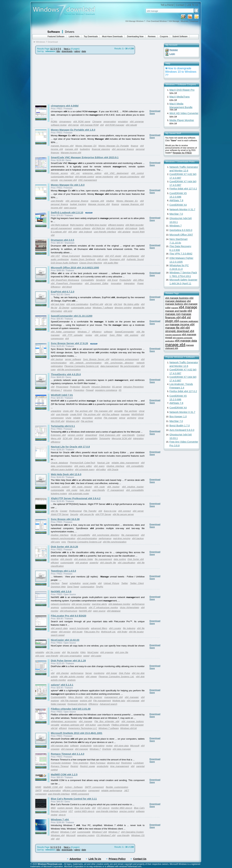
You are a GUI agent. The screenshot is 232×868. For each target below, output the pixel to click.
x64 (102, 125)
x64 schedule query (85, 469)
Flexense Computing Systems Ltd (84, 542)
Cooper (64, 511)
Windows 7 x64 (60, 820)
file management (130, 535)
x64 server (138, 511)
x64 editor (101, 469)
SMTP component (94, 787)
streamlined (91, 435)
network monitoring (60, 604)
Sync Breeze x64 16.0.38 (65, 519)
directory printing (123, 308)
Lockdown (139, 763)
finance (134, 146)
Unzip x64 (68, 411)
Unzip (68, 418)
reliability (40, 652)
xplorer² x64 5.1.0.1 (62, 685)
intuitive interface (115, 466)
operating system (86, 835)
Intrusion (68, 390)
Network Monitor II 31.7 (182, 209)
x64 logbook (131, 228)
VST (71, 811)
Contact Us (140, 859)
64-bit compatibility (80, 535)
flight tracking (77, 225)
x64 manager (132, 697)
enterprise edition (92, 173)
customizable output (81, 308)
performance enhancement (125, 359)
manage (175, 308)
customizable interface (62, 177)
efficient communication (75, 790)
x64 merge (73, 125)
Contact (180, 5)
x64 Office (138, 280)
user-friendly (57, 201)
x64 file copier (53, 652)
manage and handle (176, 311)
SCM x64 (67, 438)
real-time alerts (99, 604)
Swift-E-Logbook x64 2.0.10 (67, 213)
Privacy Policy (117, 859)
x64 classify (66, 559)
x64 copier (96, 656)
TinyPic (100, 587)
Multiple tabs (119, 701)
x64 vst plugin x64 (178, 319)
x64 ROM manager (115, 125)
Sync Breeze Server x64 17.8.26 (69, 343)
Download (155, 111)
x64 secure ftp (87, 514)
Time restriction (80, 763)
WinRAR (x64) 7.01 (62, 395)
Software (54, 32)
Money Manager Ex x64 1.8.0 (68, 185)
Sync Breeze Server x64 (96, 359)
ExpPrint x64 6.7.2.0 (63, 292)
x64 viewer (91, 677)
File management (102, 701)
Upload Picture (111, 583)
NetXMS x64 (85, 611)
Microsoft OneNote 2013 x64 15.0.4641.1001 (77, 733)
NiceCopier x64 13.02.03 (65, 640)
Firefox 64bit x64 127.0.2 (183, 189)
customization (87, 587)
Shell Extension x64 (110, 435)
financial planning (101, 149)
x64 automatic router (79, 494)
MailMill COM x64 (53, 787)
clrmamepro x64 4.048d (65, 106)
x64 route (100, 487)
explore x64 (86, 701)
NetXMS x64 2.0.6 (61, 592)
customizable (57, 490)
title (58, 51)
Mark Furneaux (98, 763)
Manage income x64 (71, 153)
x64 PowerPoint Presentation (67, 283)
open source (99, 611)
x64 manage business (177, 298)
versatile (118, 411)
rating (77, 51)
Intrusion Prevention (134, 387)
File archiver (87, 421)
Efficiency (56, 287)
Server (89, 673)
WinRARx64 (138, 414)
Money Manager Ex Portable (114, 146)
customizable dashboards (74, 607)
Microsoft (135, 746)
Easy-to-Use (110, 511)
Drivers (70, 32)
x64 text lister (58, 304)
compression (57, 418)
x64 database (114, 611)
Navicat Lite (103, 463)
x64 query (99, 466)
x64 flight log (98, 228)
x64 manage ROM (89, 125)
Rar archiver (131, 411)
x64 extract (101, 335)
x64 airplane (124, 232)
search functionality (79, 628)
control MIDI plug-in (84, 811)
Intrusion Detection (101, 387)
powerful (94, 563)
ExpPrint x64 (97, 304)
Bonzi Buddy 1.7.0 (180, 426)
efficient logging (116, 225)
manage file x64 (175, 328)
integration (138, 438)
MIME (38, 787)
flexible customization (117, 787)
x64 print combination (77, 304)
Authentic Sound (135, 259)
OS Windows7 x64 (106, 835)
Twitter (125, 583)
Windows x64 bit (128, 728)
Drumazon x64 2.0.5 (62, 240)
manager (125, 414)
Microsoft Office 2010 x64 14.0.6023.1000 (75, 268)
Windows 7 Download (47, 42)
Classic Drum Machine (91, 263)
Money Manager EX (86, 146)
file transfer (73, 652)
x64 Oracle (113, 469)
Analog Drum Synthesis (83, 259)
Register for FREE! (182, 153)
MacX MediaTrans (179, 97)
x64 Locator (115, 628)
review (89, 335)
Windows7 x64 (99, 832)
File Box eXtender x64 (107, 721)
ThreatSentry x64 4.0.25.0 (66, 374)
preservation (110, 122)
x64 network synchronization (85, 363)
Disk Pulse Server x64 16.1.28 (68, 661)
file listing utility (131, 304)
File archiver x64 (92, 414)
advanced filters (99, 628)
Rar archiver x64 (84, 411)
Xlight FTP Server (60, 514)
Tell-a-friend (167, 5)
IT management (115, 490)
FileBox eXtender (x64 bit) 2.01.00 (71, 709)
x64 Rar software (111, 414)
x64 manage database (179, 299)
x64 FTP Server (103, 514)
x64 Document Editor (97, 283)
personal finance (59, 204)
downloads (67, 51)
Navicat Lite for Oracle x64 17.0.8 (70, 447)
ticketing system (59, 494)
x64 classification (127, 563)
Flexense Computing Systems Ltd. (82, 366)
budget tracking (78, 204)
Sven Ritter (116, 335)
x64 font (118, 304)
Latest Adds (74, 37)
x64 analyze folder (84, 559)
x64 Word (67, 287)
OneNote (107, 749)
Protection (75, 387)
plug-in (62, 815)
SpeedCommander (124, 332)
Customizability (58, 697)
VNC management (87, 180)
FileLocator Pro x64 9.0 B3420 (69, 616)
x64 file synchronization (69, 370)
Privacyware (62, 387)
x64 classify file (108, 563)
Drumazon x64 (117, 259)
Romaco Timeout (60, 766)
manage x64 (71, 149)
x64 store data (121, 746)
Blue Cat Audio (82, 808)
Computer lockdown (61, 763)
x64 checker (63, 673)
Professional (75, 511)
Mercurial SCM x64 (122, 438)
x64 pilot (73, 232)
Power (140, 283)
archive (98, 418)
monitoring (99, 673)
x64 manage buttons (133, 721)
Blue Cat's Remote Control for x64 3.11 (74, 799)
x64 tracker (113, 487)
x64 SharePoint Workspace (65, 280)
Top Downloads (91, 37)
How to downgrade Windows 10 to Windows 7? (181, 72)
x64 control (137, 173)
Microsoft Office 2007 (181, 235)
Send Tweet (73, 587)
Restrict (74, 766)
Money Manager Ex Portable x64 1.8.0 (73, 130)
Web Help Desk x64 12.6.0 (66, 474)
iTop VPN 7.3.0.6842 (181, 254)
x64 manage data (60, 746)
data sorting (120, 559)
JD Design (64, 308)
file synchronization (130, 366)
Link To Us (192, 5)
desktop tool (113, 763)
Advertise (75, 859)
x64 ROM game (82, 122)
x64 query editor (83, 466)
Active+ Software (74, 787)
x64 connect (124, 511)
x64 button (91, 725)
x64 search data (59, 628)
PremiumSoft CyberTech (83, 463)
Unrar (141, 418)
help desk (85, 490)
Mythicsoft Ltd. (108, 632)
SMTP (38, 790)
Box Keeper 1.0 (178, 417)
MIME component (80, 794)
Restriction (127, 763)
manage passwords (173, 335)
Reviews (152, 37)
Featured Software (56, 37)
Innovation (116, 283)
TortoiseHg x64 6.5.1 (63, 426)
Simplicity (101, 280)
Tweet (65, 583)
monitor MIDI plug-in (122, 808)
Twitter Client (137, 583)
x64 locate (77, 632)
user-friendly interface (105, 232)
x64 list (108, 304)
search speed (58, 635)
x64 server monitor (81, 604)
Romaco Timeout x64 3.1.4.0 (68, 754)
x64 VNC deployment (116, 173)
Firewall (90, 390)
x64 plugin (102, 259)
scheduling (75, 583)
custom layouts (65, 808)
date (84, 51)
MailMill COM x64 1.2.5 (64, 775)
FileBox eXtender (120, 725)
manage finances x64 (62, 146)
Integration (129, 283)
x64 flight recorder (135, 225)
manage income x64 (182, 324)
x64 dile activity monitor (72, 677)
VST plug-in (103, 808)
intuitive (110, 201)
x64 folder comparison (63, 332)
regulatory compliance (106, 390)
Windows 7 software (103, 308)
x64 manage (133, 701)
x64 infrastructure (69, 611)
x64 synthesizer (131, 256)
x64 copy (55, 542)
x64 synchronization (87, 538)
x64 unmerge (137, 122)
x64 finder (122, 632)
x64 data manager (122, 749)
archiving (132, 418)
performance (105, 538)
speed (86, 656)
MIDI (53, 808)
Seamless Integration (92, 256)
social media (89, 583)
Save (152, 114)
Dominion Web (58, 587)
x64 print (68, 311)
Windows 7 (84, 332)
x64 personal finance (123, 149)
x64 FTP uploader (73, 335)
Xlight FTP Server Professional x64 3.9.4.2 (76, 498)
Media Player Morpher (182, 120)
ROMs (54, 122)
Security (86, 387)
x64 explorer (131, 335)
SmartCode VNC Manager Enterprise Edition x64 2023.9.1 (85, 157)
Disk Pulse (125, 673)
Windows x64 (73, 421)
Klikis (83, 652)
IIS (120, 390)
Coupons (164, 37)
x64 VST (55, 256)
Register (174, 50)
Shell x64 (79, 438)
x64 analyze (82, 563)
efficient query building (62, 469)
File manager (110, 418)
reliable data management (125, 463)
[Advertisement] (62, 79)
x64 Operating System (132, 832)
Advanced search (108, 704)
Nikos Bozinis (75, 697)
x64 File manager (69, 701)
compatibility (91, 438)
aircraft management (61, 228)
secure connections (129, 177)
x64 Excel (113, 280)
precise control (127, 811)
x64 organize (107, 652)
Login (172, 54)
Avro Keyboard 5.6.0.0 (182, 430)
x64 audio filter (111, 263)
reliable (77, 418)
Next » (67, 49)
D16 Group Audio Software (64, 263)
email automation (52, 790)
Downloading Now (135, 37)
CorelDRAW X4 (178, 205)
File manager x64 (103, 411)
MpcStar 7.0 (176, 214)
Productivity (125, 280)
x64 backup (57, 359)
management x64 (113, 697)
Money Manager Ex (127, 201)
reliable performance (112, 790)
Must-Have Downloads (112, 37)
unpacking (56, 411)
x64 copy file (122, 652)
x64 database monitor (119, 604)
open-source (70, 208)
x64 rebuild (131, 125)
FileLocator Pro (92, 632)
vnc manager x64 (68, 180)
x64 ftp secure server (123, 514)
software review (59, 125)
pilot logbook (85, 232)
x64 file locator (136, 632)
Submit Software (180, 37)
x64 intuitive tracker (133, 487)
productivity (86, 746)
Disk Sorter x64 (136, 559)
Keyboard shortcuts (77, 704)
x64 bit (54, 728)
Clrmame (97, 122)
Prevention (79, 390)
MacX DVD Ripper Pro (182, 90)
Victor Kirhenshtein (130, 607)
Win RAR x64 (58, 421)
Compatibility (87, 280)
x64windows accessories (64, 721)
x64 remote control (84, 177)
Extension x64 (58, 435)
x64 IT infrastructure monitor (103, 607)
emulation (123, 122)
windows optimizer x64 (72, 725)
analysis (71, 680)
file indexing (129, 628)
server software (73, 359)
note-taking (99, 746)
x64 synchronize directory (119, 363)
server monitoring (104, 177)
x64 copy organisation (71, 656)
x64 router (72, 490)
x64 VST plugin (113, 256)
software (108, 332)
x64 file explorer (93, 697)
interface (55, 583)
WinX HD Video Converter (184, 113)
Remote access (59, 173)
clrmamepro (65, 122)
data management (110, 366)
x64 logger (112, 673)
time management (120, 766)
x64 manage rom (179, 312)
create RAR (76, 414)
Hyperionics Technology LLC (83, 728)
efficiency (97, 332)
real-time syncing (122, 538)
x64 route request (82, 487)
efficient (55, 563)
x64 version (65, 632)
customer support (60, 487)
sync (64, 542)
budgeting (85, 149)
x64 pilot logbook (115, 228)
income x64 (57, 149)
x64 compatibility (135, 466)
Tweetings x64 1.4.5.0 (63, 571)
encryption (87, 418)
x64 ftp (54, 511)
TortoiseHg (105, 438)
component (94, 790)
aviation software (82, 228)
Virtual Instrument (71, 256)
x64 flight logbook (60, 225)
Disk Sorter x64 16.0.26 (64, 547)
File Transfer (90, 511)
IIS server (117, 387)
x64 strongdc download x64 (180, 329)
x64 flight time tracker (96, 225)
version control (75, 435)
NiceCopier (93, 652)
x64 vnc (75, 173)
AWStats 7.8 (176, 200)
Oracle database (59, 463)
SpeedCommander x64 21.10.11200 (72, 316)
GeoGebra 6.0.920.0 (181, 230)
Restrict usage (87, 766)
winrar (122, 418)
